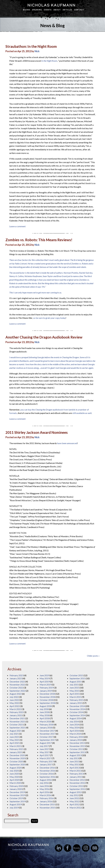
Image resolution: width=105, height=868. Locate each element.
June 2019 (44, 675)
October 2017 (46, 737)
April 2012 (75, 804)
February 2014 (76, 737)
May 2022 (14, 703)
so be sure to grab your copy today (49, 318)
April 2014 (75, 731)
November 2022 (17, 685)
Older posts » (93, 656)
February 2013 (76, 774)
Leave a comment (17, 226)
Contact (79, 10)
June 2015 (74, 688)
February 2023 (16, 675)
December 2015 (47, 804)
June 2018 (44, 712)
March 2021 (15, 746)
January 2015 (76, 703)
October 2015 (76, 675)
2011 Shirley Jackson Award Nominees (37, 432)
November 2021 (17, 721)
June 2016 (44, 786)
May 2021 (14, 740)
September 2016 (48, 777)
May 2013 (74, 764)
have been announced (67, 443)
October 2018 (46, 700)
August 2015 (76, 682)
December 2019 (17, 792)
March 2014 (75, 734)
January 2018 (46, 727)
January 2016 (46, 801)
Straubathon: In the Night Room (31, 46)
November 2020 (17, 758)
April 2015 (75, 694)
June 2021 (14, 737)
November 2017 (47, 734)
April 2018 (45, 718)
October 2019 (16, 798)
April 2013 (75, 768)
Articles (67, 10)
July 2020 (14, 771)
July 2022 (14, 697)
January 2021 (16, 752)
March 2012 (75, 808)
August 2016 (46, 780)
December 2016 (47, 768)
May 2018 (45, 715)
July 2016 (44, 783)
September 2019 (17, 801)
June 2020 (14, 774)
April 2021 (15, 743)
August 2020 (16, 768)
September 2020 (17, 764)
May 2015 (74, 691)
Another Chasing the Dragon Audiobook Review (44, 337)
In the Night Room (49, 61)
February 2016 (47, 798)
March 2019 (45, 685)
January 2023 (16, 678)
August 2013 (76, 755)
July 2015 (74, 685)
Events (48, 10)
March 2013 (75, 771)
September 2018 (48, 703)
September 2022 (17, 691)
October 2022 (16, 688)
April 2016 (45, 792)
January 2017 (46, 764)
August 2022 (16, 694)
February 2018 (47, 724)
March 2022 (15, 709)
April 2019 (45, 682)
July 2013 (74, 758)
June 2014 (74, 724)
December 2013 (77, 743)
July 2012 (74, 795)
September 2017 (48, 740)
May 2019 (45, 678)
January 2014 (76, 740)
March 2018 (45, 721)
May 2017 (45, 752)
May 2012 (74, 801)
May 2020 (14, 777)
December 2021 (17, 718)
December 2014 (77, 706)
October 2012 (76, 786)
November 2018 (47, 697)
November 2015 (47, 808)
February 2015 (76, 700)
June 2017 (44, 749)
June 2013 (74, 761)
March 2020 (15, 783)
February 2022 (16, 712)
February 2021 (16, 749)
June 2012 (74, 798)
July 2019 (14, 808)
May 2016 (45, 789)
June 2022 (14, 700)
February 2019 (47, 688)
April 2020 (15, 780)
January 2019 (46, 691)
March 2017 (45, 758)
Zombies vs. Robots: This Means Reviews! (39, 240)
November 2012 (77, 783)
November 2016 (47, 771)
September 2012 (77, 789)
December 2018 (47, 694)
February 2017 (47, 761)
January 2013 (76, 777)
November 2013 (77, 746)
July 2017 (44, 746)
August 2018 (46, 706)
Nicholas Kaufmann (51, 5)
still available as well (82, 413)
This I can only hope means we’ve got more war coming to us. (35, 292)
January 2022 (16, 715)
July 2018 (44, 709)
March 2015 (75, 697)
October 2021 (16, 724)
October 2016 (46, 774)
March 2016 (45, 795)
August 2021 (16, 731)
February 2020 (16, 786)
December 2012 (77, 780)
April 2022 (15, 706)
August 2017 (46, 743)
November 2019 (17, 795)
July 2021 (14, 734)
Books (27, 10)
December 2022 (17, 682)
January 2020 (16, 789)
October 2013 (76, 749)
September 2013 (77, 752)
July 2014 (74, 721)
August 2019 (16, 804)
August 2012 (76, 792)
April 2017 (45, 755)
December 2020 (17, 755)
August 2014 (76, 718)
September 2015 (77, 678)
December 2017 (47, 731)
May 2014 (74, 727)
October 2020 (16, 761)
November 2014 (77, 709)
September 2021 (17, 727)
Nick (37, 51)
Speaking (37, 10)
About (57, 10)
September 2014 (77, 715)
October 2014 (76, 712)
